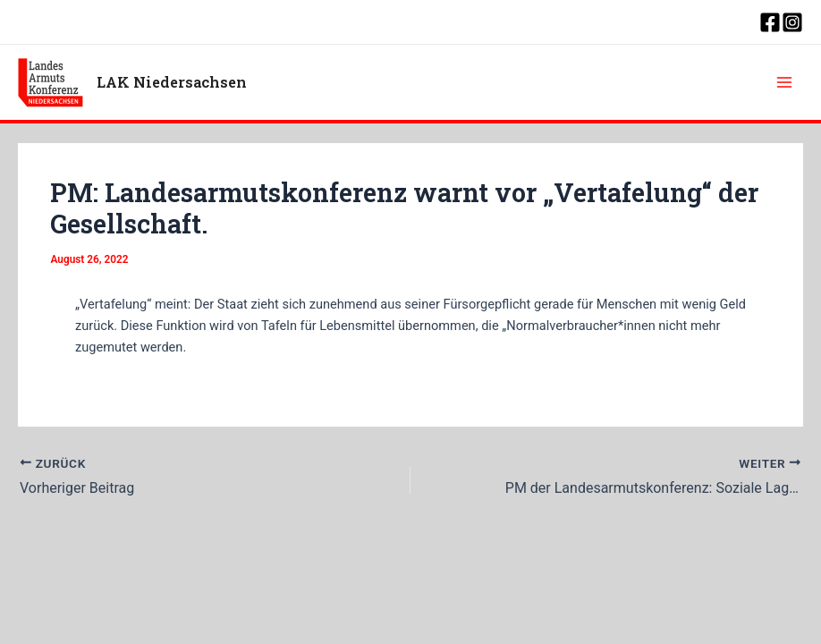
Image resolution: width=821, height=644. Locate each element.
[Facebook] (770, 22)
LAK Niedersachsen (172, 82)
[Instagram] (792, 22)
